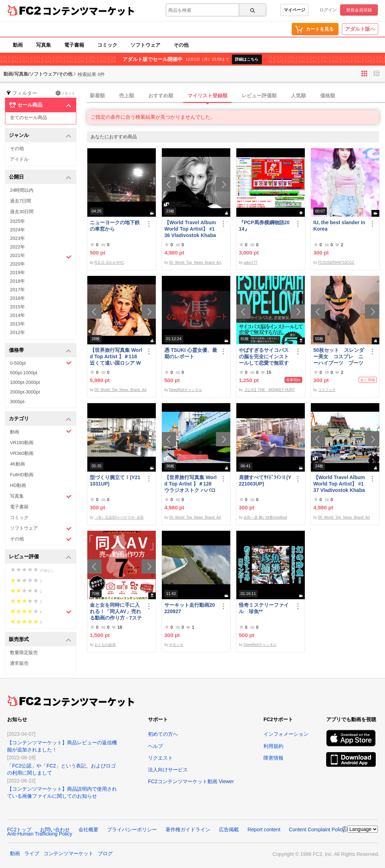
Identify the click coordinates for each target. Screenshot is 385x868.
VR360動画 (22, 453)
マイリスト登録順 (207, 96)
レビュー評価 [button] (40, 557)
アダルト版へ (360, 29)
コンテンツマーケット (89, 11)
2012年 (17, 332)
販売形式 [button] (40, 640)
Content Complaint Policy (317, 830)
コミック (107, 45)
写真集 (43, 45)
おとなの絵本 (105, 645)
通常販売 (19, 663)
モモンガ (176, 645)
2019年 (17, 273)
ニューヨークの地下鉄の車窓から (115, 226)
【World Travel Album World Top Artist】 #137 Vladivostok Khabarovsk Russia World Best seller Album (339, 484)
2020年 (17, 264)
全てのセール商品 (29, 117)
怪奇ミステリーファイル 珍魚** (264, 608)
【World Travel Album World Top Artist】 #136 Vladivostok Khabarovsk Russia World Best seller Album (190, 229)
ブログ (105, 853)
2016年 (17, 298)
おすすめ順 (161, 96)
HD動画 (18, 485)
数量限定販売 (24, 653)
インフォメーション (286, 734)
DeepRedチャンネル (185, 390)
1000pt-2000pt (25, 382)
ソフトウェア (145, 45)
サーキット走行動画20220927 (190, 608)
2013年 (17, 324)
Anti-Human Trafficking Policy (40, 834)
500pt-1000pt (24, 373)
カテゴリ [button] (40, 419)
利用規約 (273, 746)
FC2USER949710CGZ (336, 263)
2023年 (17, 238)
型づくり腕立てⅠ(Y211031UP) (115, 481)
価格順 (328, 96)
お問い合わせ (55, 830)
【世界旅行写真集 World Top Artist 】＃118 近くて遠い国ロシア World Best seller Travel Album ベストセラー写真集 (116, 357)
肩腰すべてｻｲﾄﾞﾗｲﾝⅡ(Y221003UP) (265, 481)
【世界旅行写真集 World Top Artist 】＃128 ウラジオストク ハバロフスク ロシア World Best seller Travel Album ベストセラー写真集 (191, 484)
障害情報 (273, 758)
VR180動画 (22, 443)
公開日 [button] (40, 177)
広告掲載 (229, 830)
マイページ (294, 10)
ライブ (32, 853)
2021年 (41, 256)
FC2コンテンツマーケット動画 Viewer (191, 781)
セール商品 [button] (40, 105)
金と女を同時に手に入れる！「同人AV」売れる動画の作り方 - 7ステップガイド (116, 612)
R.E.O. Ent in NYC (109, 263)
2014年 (17, 315)
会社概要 (88, 830)
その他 (181, 45)
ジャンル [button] (40, 136)
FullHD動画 (22, 475)
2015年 (17, 307)
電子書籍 (74, 45)
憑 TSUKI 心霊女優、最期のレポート (191, 353)
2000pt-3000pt (25, 392)
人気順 (298, 96)
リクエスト (160, 758)
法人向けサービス (168, 770)
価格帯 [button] (40, 351)
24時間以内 (22, 190)
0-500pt (41, 363)
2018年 (17, 281)
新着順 (97, 96)
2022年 (17, 247)
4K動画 (17, 464)
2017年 (17, 290)
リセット (65, 93)
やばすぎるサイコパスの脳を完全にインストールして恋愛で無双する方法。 (264, 357)
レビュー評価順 (259, 96)
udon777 (250, 263)
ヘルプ (155, 746)
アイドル (19, 159)
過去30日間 (22, 212)
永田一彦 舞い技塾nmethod (265, 517)
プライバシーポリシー (132, 830)
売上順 (127, 96)
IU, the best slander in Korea (339, 226)
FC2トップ (19, 830)
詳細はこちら (247, 59)
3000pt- (18, 402)
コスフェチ (327, 390)
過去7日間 (20, 201)
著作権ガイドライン (188, 830)
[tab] (236, 96)
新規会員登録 (359, 10)
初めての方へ (163, 734)
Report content (264, 830)
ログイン (328, 10)
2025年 (17, 221)
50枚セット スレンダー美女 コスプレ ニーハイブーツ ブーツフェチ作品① (339, 357)
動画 (18, 45)
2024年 (17, 230)
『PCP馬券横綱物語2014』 (264, 226)
